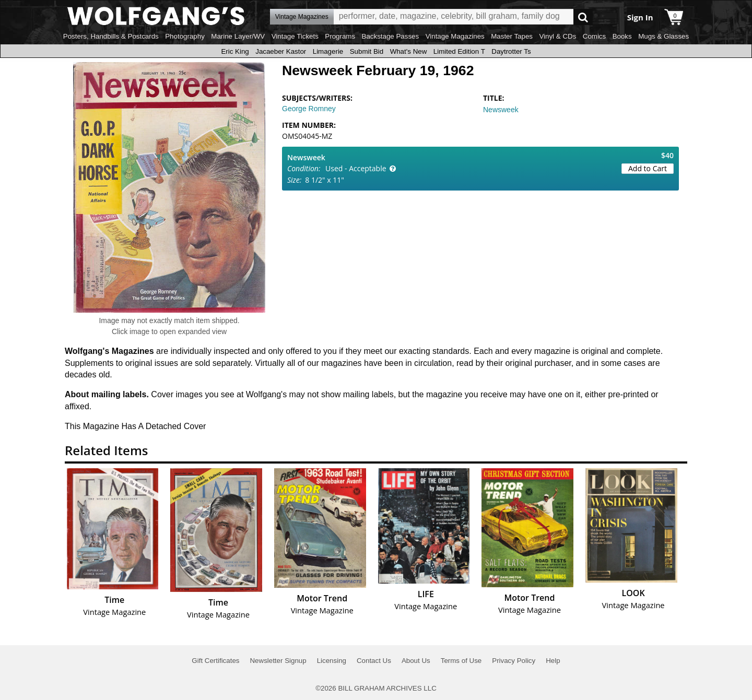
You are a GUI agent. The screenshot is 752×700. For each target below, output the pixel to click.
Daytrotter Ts (511, 51)
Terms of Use (461, 661)
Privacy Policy (514, 661)
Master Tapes (512, 36)
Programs (340, 36)
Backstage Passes (391, 36)
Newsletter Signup (278, 661)
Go (583, 17)
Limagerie (328, 51)
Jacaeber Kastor (281, 51)
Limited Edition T (459, 51)
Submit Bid (367, 51)
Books (622, 36)
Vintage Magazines (455, 36)
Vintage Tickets (295, 36)
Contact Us (374, 661)
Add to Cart (648, 168)
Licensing (332, 661)
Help (553, 661)
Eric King (235, 51)
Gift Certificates (215, 661)
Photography (185, 36)
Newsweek (501, 110)
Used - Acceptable (356, 168)
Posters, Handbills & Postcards (111, 36)
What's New (409, 51)
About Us (416, 661)
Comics (594, 36)
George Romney (309, 109)
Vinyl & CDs (557, 36)
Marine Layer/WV (238, 36)
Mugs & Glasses (663, 36)
